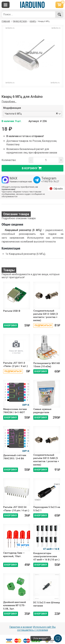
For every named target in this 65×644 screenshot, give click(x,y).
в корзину (32, 168)
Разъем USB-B (12, 311)
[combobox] (39, 114)
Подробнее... (9, 102)
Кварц (33, 21)
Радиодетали (20, 21)
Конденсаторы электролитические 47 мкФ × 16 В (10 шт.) (46, 557)
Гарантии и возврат (21, 627)
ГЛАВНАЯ (6, 21)
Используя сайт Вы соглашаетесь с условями (36, 629)
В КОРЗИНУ (11, 325)
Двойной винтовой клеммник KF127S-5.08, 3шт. (14, 605)
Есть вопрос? (41, 638)
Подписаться (43, 325)
